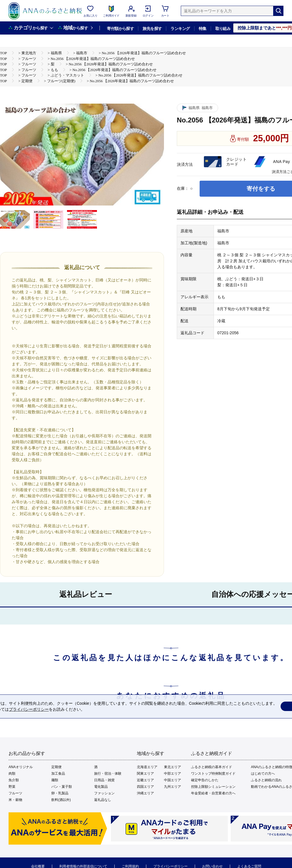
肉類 (12, 774)
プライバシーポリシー (29, 709)
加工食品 (58, 774)
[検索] (278, 11)
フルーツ (15, 793)
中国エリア (173, 780)
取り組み (223, 29)
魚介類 (14, 780)
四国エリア (145, 787)
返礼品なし (103, 800)
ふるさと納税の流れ (266, 780)
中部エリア (173, 774)
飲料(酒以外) (61, 800)
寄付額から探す (120, 29)
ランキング (180, 29)
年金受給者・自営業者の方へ (213, 793)
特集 (203, 29)
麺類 (55, 780)
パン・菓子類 (62, 787)
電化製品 (101, 787)
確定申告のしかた (205, 780)
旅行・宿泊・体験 (108, 774)
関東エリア (145, 774)
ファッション (104, 793)
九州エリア (173, 787)
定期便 (56, 767)
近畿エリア (145, 780)
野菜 (12, 787)
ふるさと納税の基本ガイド (212, 767)
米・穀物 (15, 800)
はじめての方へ (263, 774)
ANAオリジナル (21, 767)
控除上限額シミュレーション (213, 787)
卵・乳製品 (60, 793)
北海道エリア (147, 767)
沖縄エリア (145, 793)
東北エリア (173, 767)
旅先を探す (152, 29)
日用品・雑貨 (104, 780)
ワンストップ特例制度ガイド (213, 774)
